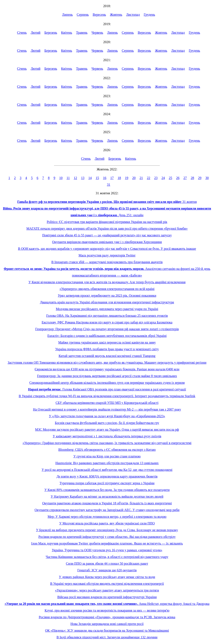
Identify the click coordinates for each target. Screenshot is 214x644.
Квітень (67, 33)
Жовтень (116, 15)
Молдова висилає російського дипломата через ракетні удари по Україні (107, 309)
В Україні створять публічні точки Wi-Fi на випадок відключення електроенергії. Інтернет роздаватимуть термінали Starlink (107, 396)
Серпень (83, 15)
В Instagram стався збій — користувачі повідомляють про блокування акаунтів (107, 262)
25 (171, 178)
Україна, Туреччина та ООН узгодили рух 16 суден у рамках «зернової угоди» (107, 550)
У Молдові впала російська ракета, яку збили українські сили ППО (107, 523)
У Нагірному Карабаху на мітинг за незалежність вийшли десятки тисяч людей (107, 497)
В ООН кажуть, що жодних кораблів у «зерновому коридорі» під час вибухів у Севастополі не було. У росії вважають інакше (107, 249)
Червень (97, 33)
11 (68, 178)
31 (109, 185)
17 (112, 178)
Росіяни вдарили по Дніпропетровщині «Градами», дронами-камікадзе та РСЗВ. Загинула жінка (107, 617)
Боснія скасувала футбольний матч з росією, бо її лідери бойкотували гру (107, 423)
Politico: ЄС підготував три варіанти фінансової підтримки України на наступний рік (107, 222)
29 (200, 178)
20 (134, 178)
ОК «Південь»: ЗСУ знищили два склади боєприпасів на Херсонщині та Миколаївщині (107, 630)
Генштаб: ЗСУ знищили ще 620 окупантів (107, 570)
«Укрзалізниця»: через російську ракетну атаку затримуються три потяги (107, 590)
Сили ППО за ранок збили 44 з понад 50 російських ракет (107, 563)
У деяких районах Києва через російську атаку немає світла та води (107, 577)
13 (83, 178)
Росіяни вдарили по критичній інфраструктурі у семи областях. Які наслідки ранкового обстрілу (107, 537)
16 (105, 178)
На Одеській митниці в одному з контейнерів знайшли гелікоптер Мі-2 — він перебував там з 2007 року (107, 409)
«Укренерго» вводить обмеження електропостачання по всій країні (107, 289)
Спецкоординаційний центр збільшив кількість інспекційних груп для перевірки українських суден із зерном (107, 383)
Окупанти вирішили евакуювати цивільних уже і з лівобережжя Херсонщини (107, 242)
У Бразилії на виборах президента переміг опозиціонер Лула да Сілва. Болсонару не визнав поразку (107, 530)
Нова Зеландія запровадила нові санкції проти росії (107, 624)
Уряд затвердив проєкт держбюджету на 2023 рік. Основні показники (107, 296)
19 (127, 178)
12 (75, 178)
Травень (82, 33)
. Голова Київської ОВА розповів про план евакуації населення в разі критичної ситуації (107, 389)
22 (149, 178)
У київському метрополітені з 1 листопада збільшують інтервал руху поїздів (107, 436)
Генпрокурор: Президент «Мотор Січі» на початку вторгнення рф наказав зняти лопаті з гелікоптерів (107, 329)
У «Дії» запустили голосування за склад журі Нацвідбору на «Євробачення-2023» (107, 416)
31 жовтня (107, 202)
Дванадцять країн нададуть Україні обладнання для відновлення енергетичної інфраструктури (107, 302)
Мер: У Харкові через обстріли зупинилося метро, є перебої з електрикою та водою (107, 517)
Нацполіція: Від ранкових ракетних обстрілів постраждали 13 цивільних (107, 463)
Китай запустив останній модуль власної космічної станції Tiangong (107, 356)
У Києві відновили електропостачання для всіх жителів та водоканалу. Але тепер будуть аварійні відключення (107, 282)
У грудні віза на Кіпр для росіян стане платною (107, 456)
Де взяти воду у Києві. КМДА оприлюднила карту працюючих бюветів (107, 476)
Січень (22, 33)
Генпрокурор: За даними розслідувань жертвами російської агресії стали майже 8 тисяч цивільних (107, 376)
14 (90, 178)
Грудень (149, 15)
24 (163, 178)
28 (192, 178)
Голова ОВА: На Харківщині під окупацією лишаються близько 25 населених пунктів (107, 316)
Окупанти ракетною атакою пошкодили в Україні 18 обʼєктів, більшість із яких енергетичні (107, 503)
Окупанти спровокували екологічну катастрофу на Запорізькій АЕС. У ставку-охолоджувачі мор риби (107, 510)
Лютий (36, 33)
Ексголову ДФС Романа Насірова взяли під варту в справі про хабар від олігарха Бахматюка (107, 322)
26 (178, 178)
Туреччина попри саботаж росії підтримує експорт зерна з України (107, 483)
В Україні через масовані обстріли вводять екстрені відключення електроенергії (107, 584)
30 (207, 178)
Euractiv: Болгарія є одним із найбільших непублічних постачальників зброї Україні (107, 336)
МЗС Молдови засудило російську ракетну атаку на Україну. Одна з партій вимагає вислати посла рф (107, 430)
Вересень (99, 15)
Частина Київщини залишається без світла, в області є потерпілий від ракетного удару (107, 557)
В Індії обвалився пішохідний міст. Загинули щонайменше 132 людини (107, 637)
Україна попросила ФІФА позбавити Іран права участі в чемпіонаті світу (107, 349)
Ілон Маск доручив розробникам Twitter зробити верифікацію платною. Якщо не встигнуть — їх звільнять (107, 543)
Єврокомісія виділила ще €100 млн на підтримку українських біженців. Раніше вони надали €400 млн (107, 369)
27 (185, 178)
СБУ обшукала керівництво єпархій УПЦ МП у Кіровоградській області (107, 403)
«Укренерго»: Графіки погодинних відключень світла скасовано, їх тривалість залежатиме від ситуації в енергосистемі (107, 443)
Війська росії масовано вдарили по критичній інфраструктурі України (107, 597)
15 (97, 178)
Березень (51, 33)
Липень (67, 15)
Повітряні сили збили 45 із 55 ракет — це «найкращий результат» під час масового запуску (107, 235)
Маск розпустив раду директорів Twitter (107, 255)
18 (119, 178)
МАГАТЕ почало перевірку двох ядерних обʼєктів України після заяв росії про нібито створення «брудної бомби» (107, 229)
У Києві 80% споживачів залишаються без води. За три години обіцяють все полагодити (107, 490)
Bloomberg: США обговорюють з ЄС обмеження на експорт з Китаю (107, 450)
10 (61, 178)
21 (141, 178)
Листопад (133, 15)
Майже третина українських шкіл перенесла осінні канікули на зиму (107, 342)
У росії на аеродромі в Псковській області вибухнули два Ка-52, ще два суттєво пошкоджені (107, 470)
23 (156, 178)
